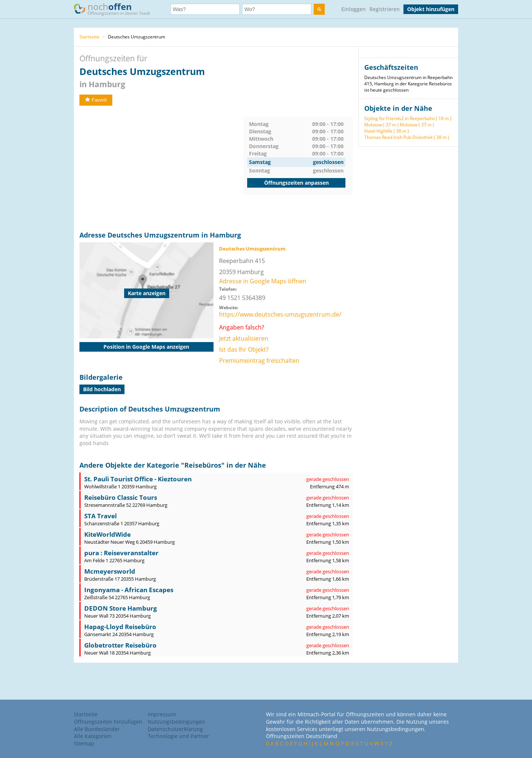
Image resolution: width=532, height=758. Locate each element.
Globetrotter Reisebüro (120, 645)
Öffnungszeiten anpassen (296, 183)
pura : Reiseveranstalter (121, 553)
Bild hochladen (102, 389)
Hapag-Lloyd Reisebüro (120, 627)
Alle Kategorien (93, 736)
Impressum (162, 714)
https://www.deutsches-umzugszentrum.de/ (280, 314)
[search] (319, 9)
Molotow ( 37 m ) (381, 125)
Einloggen (354, 9)
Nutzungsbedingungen (176, 722)
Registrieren (385, 9)
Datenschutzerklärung (175, 729)
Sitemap (84, 743)
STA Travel (100, 516)
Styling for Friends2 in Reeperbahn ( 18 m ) (408, 118)
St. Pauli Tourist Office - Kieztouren (138, 479)
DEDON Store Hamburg (121, 608)
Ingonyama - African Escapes (129, 590)
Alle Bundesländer (97, 729)
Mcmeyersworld (110, 571)
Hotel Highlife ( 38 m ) (387, 131)
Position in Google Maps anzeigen (146, 347)
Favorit (96, 100)
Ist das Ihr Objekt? (244, 349)
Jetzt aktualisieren (244, 338)
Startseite (89, 37)
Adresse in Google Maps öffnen (263, 281)
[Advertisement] (161, 168)
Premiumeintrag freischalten (259, 361)
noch (115, 9)
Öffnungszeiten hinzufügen (108, 722)
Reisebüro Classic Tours (121, 497)
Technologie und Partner (178, 736)
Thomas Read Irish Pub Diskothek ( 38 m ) (407, 137)
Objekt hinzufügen (431, 9)
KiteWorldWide (108, 534)
